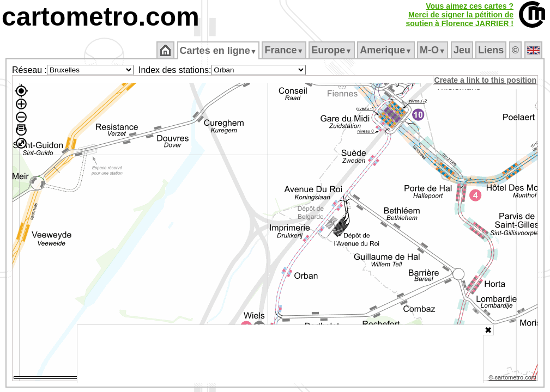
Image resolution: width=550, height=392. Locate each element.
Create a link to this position (486, 80)
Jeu (463, 50)
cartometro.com (101, 17)
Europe (333, 50)
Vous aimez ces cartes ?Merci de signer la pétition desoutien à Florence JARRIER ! (460, 15)
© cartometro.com (513, 379)
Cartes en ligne (219, 51)
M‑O (434, 50)
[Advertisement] (280, 354)
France (285, 50)
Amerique (387, 50)
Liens (492, 50)
